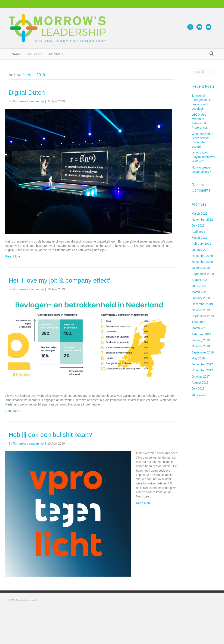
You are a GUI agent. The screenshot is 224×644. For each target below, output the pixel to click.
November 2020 (202, 262)
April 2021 (198, 232)
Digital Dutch (27, 92)
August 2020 (200, 280)
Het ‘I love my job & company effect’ (59, 280)
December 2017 (202, 364)
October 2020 (201, 268)
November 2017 (202, 370)
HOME (16, 54)
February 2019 (201, 334)
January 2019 (201, 340)
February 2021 (201, 244)
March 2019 (200, 328)
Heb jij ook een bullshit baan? (50, 435)
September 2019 (203, 316)
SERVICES (35, 54)
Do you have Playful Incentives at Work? (203, 157)
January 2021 (201, 250)
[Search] (212, 54)
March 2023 (200, 214)
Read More (13, 256)
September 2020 (203, 274)
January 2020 (201, 298)
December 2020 (202, 256)
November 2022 (202, 220)
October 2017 (201, 377)
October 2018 (201, 346)
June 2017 (199, 395)
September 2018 (203, 352)
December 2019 (202, 304)
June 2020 (199, 286)
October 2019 (201, 310)
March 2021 (200, 238)
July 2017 (198, 388)
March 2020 (200, 292)
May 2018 (198, 358)
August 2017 (200, 382)
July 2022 (198, 225)
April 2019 (198, 322)
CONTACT (56, 54)
